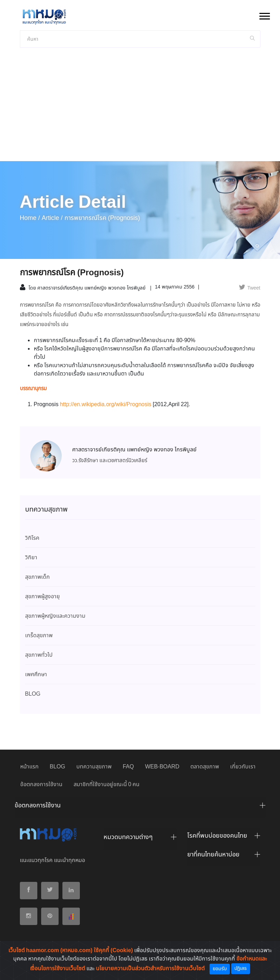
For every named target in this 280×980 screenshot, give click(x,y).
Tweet (249, 288)
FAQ (128, 767)
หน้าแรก (29, 767)
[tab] (140, 807)
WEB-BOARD (162, 767)
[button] (264, 15)
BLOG (58, 767)
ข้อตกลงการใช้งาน (41, 785)
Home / (30, 218)
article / (52, 218)
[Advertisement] (140, 109)
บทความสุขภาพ (94, 767)
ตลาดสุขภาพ (205, 767)
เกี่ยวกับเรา (243, 767)
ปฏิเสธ (241, 969)
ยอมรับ (220, 969)
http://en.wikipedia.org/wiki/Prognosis (106, 405)
